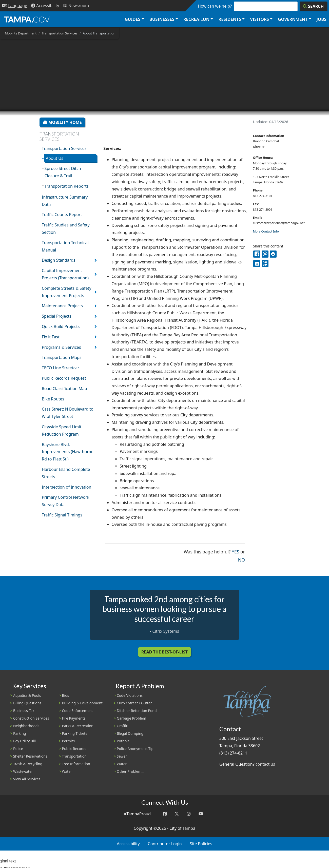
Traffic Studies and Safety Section (66, 229)
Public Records (74, 749)
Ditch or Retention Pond (137, 711)
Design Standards (59, 260)
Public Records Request (64, 378)
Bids (66, 695)
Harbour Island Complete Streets (66, 473)
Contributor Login (165, 844)
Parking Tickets (75, 733)
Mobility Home (62, 122)
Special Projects (57, 316)
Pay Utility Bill (24, 741)
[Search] (313, 6)
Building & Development (82, 703)
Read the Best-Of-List (164, 652)
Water (67, 771)
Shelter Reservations (30, 756)
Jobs (322, 19)
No (241, 559)
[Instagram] (189, 814)
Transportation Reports (67, 186)
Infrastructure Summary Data (65, 201)
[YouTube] (201, 814)
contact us (265, 764)
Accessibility (128, 844)
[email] (265, 254)
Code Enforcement (78, 711)
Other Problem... (131, 771)
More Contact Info (266, 231)
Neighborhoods (26, 726)
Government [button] (293, 19)
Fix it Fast (51, 337)
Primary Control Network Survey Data (65, 501)
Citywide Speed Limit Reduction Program (62, 430)
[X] (257, 264)
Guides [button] (132, 19)
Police (18, 749)
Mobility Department (21, 33)
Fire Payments (74, 718)
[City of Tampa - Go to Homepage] (27, 19)
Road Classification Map (64, 389)
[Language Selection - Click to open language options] (15, 6)
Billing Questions (27, 703)
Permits (69, 741)
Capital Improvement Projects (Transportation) (65, 274)
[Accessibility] (45, 6)
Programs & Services (61, 347)
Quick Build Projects (61, 326)
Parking (20, 733)
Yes (235, 551)
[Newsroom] (76, 6)
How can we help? (215, 6)
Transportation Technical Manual (65, 246)
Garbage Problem (131, 718)
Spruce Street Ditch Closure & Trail (63, 172)
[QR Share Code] (265, 264)
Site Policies (201, 844)
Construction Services (31, 718)
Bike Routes (53, 399)
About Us (55, 158)
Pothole (123, 741)
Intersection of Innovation (66, 487)
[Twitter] (177, 814)
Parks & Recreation (78, 726)
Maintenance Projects (62, 306)
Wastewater (23, 771)
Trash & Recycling (28, 764)
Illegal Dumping (130, 733)
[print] (273, 254)
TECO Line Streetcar (61, 368)
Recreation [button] (196, 19)
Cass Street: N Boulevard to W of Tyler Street (68, 413)
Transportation (74, 756)
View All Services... (28, 779)
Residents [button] (230, 19)
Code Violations (130, 695)
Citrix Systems (166, 631)
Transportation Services (60, 33)
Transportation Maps (62, 357)
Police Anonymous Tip (135, 749)
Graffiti (122, 726)
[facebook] (257, 254)
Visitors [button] (259, 19)
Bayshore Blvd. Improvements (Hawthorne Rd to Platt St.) (68, 452)
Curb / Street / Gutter (134, 703)
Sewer (122, 756)
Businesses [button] (162, 19)
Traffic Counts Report (62, 215)
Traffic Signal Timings (62, 515)
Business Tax (24, 711)
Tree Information (76, 764)
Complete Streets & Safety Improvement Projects (66, 292)
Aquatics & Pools (27, 695)
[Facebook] (165, 814)
